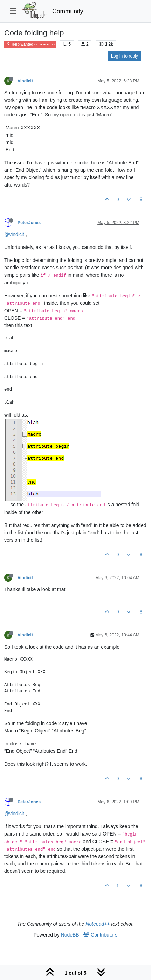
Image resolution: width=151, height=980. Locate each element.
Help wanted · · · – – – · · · (30, 44)
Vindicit (25, 81)
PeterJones (29, 223)
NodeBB (70, 935)
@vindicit (14, 234)
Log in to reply (125, 56)
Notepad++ (98, 924)
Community (68, 11)
